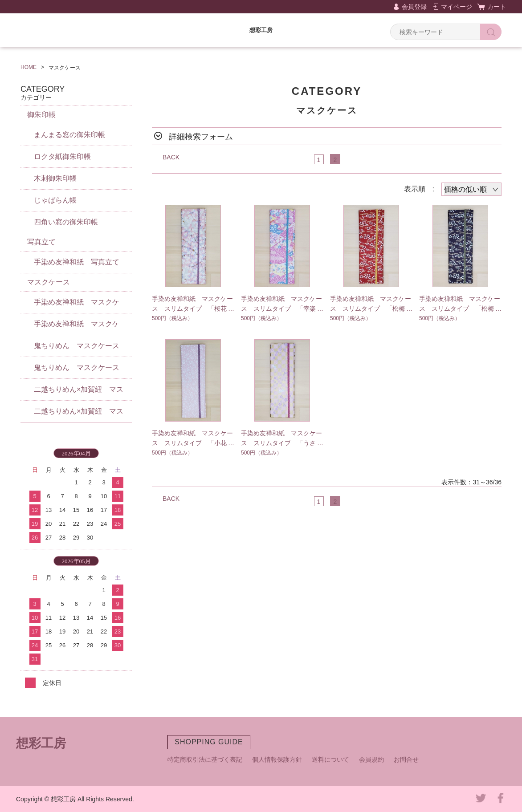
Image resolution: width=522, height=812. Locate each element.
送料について (330, 759)
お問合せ (406, 759)
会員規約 (371, 759)
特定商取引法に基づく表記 (205, 759)
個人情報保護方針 (277, 759)
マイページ (457, 7)
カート (497, 7)
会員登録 (414, 7)
